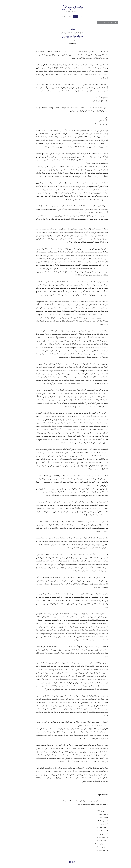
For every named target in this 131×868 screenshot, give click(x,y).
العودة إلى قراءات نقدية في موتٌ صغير (96, 23)
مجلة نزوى (65, 29)
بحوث (56, 16)
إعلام (63, 16)
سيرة (75, 16)
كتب (69, 16)
